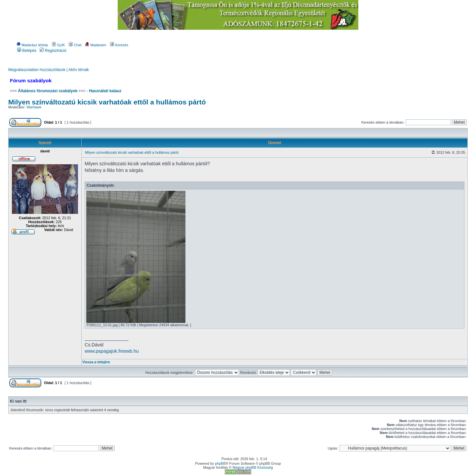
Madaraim (96, 45)
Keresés (119, 45)
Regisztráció (53, 51)
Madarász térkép (32, 45)
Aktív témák (79, 70)
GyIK (58, 45)
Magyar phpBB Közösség (253, 467)
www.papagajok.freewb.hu (112, 351)
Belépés (27, 51)
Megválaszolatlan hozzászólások (37, 70)
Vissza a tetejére (96, 362)
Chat (75, 45)
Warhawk (34, 107)
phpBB (220, 463)
